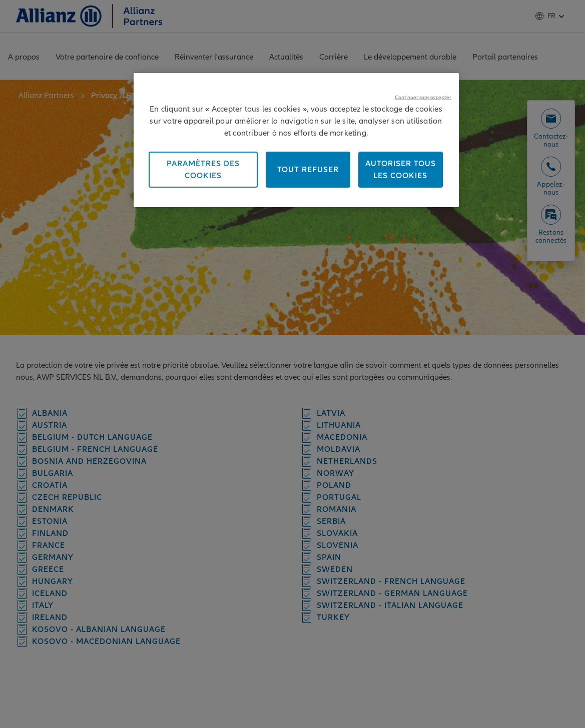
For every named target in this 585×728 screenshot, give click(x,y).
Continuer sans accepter (423, 97)
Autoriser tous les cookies (401, 170)
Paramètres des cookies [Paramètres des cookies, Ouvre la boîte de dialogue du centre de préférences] (203, 170)
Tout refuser (308, 170)
